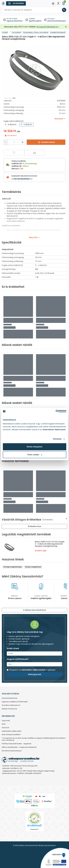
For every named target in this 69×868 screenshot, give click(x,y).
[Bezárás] (66, 27)
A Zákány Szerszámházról (34, 610)
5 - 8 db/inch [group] (11, 125)
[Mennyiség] (14, 142)
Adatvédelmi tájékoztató (12, 731)
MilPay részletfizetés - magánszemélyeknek (19, 747)
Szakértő (32, 19)
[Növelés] (23, 142)
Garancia (6, 728)
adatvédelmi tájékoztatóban (34, 670)
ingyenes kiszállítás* (15, 21)
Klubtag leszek (35, 674)
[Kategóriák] (16, 3)
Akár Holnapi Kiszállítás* (11, 735)
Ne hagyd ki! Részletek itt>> (48, 27)
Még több (33, 237)
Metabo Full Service (9, 709)
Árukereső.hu (34, 829)
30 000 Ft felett (12, 19)
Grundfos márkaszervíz (11, 705)
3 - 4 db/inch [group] (26, 125)
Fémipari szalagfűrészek (33, 567)
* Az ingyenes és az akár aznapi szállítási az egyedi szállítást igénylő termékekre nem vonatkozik (34, 739)
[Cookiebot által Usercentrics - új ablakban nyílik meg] (56, 411)
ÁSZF (4, 724)
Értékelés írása (35, 526)
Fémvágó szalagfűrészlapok (13, 567)
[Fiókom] (58, 3)
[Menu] (53, 3)
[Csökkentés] (6, 142)
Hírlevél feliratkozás (10, 698)
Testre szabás (35, 455)
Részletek (57, 439)
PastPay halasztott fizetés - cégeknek (17, 744)
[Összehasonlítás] (35, 153)
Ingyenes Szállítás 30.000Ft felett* (15, 702)
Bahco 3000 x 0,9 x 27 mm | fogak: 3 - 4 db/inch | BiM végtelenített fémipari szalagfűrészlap (50, 544)
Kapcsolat (6, 721)
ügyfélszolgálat (35, 21)
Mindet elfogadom (34, 447)
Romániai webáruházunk (12, 751)
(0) (14, 98)
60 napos (51, 19)
